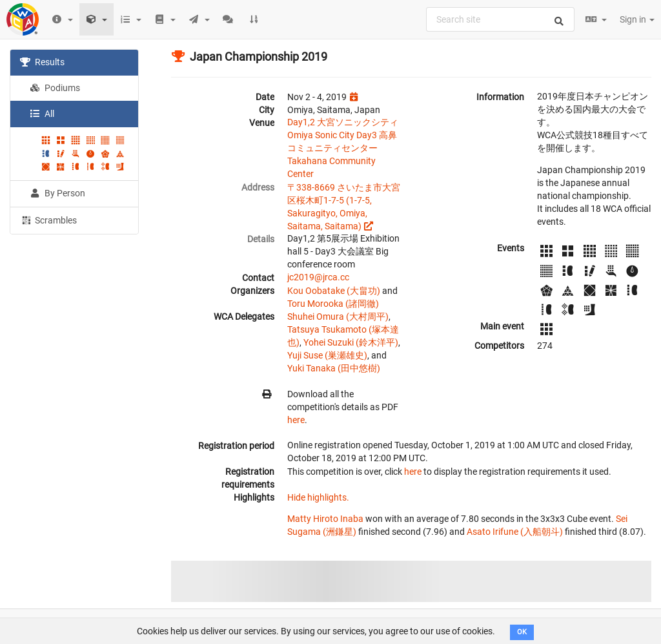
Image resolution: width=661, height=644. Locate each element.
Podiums (55, 88)
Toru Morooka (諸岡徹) (333, 304)
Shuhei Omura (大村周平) (338, 317)
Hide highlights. (318, 497)
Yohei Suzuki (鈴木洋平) (351, 342)
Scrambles (48, 220)
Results (42, 62)
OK (522, 632)
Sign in (637, 19)
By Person (57, 193)
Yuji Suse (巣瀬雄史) (327, 355)
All (42, 114)
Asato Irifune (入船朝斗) (515, 532)
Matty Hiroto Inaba (325, 519)
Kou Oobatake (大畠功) (334, 291)
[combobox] (500, 19)
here (296, 420)
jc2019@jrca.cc (318, 277)
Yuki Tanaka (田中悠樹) (334, 368)
